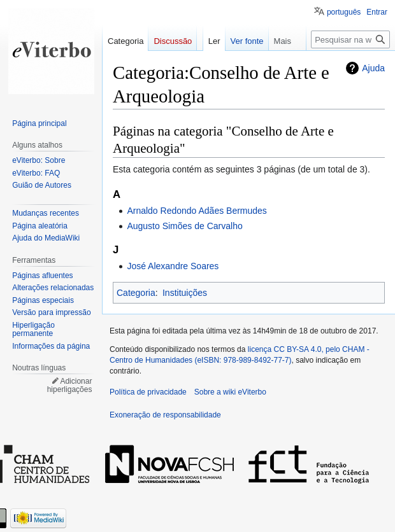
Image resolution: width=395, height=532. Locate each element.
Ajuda (373, 68)
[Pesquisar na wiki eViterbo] (350, 39)
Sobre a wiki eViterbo (230, 392)
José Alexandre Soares (173, 266)
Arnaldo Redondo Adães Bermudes (197, 211)
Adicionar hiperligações (70, 386)
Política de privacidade (148, 392)
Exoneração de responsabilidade (165, 415)
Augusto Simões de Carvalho (184, 226)
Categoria (136, 293)
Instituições (185, 293)
